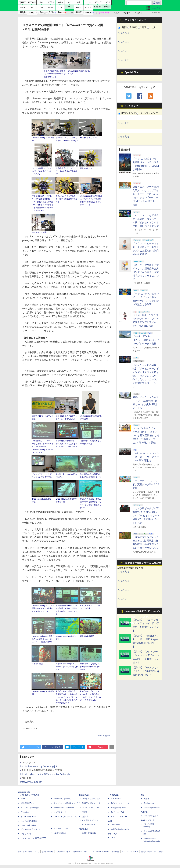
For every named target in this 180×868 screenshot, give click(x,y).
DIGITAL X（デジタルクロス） (66, 817)
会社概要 (115, 852)
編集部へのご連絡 (80, 852)
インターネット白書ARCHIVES (33, 838)
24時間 (133, 27)
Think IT (24, 799)
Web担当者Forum (28, 803)
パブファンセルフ (151, 816)
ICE (142, 795)
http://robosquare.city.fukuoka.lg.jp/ (38, 766)
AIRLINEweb (116, 799)
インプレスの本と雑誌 (27, 826)
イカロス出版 (113, 795)
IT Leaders (25, 812)
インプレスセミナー (62, 812)
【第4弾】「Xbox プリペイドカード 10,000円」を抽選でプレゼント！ (146, 671)
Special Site (131, 72)
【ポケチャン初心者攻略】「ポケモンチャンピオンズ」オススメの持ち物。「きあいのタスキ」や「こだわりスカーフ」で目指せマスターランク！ (146, 376)
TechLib (114, 837)
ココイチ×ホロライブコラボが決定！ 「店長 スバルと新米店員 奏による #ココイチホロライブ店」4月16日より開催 (146, 435)
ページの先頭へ (104, 736)
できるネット (26, 834)
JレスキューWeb (118, 812)
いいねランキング (148, 113)
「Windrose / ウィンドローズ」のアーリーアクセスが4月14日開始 (146, 457)
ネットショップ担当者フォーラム (67, 803)
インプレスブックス (62, 829)
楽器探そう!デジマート (91, 803)
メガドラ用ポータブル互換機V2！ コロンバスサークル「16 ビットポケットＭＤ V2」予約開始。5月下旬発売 (146, 516)
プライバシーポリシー (100, 852)
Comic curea (149, 803)
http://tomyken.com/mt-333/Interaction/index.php (46, 774)
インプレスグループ (130, 852)
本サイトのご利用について (28, 852)
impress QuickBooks (152, 808)
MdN (110, 821)
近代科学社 (84, 829)
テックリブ (112, 834)
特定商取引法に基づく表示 (152, 852)
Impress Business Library (64, 808)
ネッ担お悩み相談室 (29, 821)
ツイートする (33, 747)
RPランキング (128, 113)
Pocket (100, 747)
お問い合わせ (47, 852)
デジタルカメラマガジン (31, 829)
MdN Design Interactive (120, 829)
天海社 (146, 799)
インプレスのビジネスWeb (29, 795)
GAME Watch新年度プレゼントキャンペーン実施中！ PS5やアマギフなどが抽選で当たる (142, 612)
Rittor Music (84, 795)
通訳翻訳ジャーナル (119, 808)
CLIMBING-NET (89, 825)
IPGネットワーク (148, 820)
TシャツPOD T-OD (90, 808)
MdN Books (115, 825)
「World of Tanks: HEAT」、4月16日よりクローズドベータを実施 (146, 340)
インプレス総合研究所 (30, 808)
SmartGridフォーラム (62, 799)
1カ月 (153, 27)
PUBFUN (144, 812)
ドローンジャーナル (29, 817)
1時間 (124, 27)
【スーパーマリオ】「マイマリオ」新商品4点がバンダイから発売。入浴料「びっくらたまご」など (146, 272)
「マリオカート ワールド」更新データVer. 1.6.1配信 (146, 484)
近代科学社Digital (89, 833)
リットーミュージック (91, 799)
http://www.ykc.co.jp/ (31, 782)
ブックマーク (78, 747)
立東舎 (85, 812)
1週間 (143, 27)
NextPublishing (60, 833)
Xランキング (131, 106)
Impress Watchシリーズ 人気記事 (143, 563)
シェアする (56, 747)
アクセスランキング (135, 20)
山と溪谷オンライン (90, 820)
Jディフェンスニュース (120, 803)
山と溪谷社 (84, 817)
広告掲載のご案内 (63, 852)
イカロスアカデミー (119, 817)
